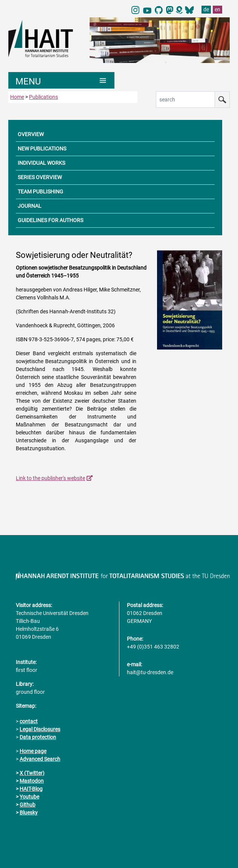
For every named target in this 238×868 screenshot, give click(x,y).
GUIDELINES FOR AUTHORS (50, 220)
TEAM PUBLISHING (40, 192)
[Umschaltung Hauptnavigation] (61, 80)
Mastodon (32, 781)
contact (29, 721)
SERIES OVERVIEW (40, 177)
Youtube (29, 797)
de (206, 9)
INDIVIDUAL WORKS (41, 163)
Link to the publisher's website (50, 478)
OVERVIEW (31, 134)
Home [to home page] (17, 97)
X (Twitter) (32, 773)
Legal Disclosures (40, 729)
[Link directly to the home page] (45, 38)
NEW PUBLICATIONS (42, 149)
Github (27, 805)
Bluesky (29, 813)
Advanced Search (40, 759)
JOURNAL (30, 206)
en (217, 9)
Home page (33, 751)
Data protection (38, 737)
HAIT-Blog (31, 789)
